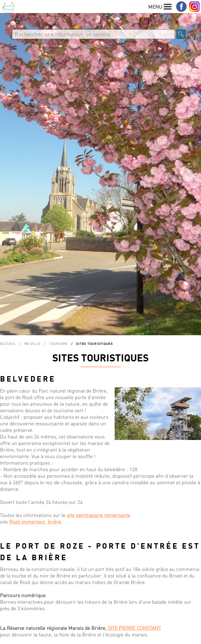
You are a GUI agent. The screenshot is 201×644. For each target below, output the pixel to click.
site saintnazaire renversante (99, 515)
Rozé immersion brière (36, 522)
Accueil (8, 343)
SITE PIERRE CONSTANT (134, 628)
